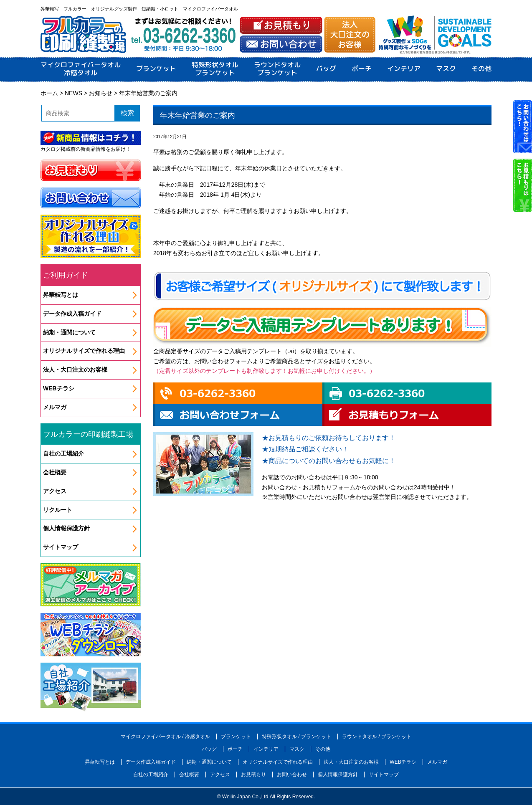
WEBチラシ (59, 388)
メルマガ (55, 407)
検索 (127, 113)
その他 (481, 69)
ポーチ (362, 69)
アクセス (55, 491)
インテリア (404, 69)
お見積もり (253, 775)
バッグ (326, 69)
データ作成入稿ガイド (72, 314)
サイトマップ (61, 547)
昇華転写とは (61, 295)
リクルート (58, 510)
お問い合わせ (292, 775)
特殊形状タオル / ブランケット (296, 737)
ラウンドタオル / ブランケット (377, 737)
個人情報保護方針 (66, 528)
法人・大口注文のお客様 (75, 370)
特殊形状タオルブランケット (215, 69)
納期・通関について (69, 332)
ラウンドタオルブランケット (277, 69)
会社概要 (55, 472)
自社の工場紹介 (63, 453)
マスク (446, 69)
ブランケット (156, 69)
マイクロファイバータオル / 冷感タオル (165, 737)
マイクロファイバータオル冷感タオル (81, 69)
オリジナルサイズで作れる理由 (84, 351)
